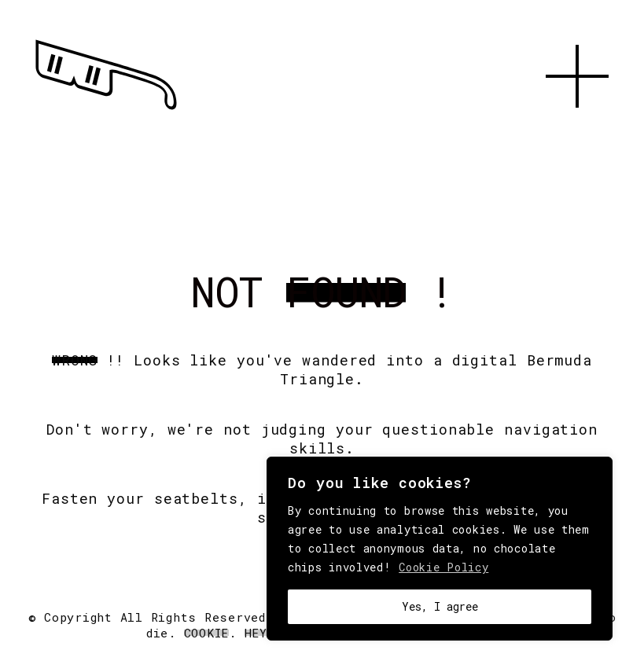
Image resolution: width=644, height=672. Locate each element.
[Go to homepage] (106, 110)
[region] (440, 549)
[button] (577, 126)
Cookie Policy (443, 567)
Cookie (207, 633)
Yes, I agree (440, 606)
